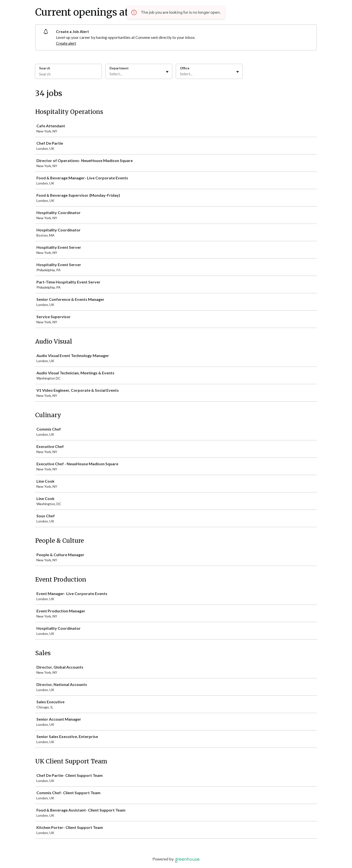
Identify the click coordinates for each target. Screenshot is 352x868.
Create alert (66, 43)
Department (119, 68)
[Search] (68, 75)
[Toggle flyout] (167, 72)
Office (185, 68)
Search (45, 68)
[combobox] (110, 74)
